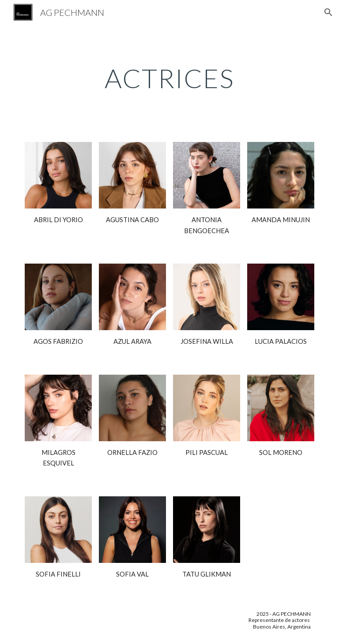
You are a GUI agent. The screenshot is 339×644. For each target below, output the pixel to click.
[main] (169, 78)
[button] (328, 12)
